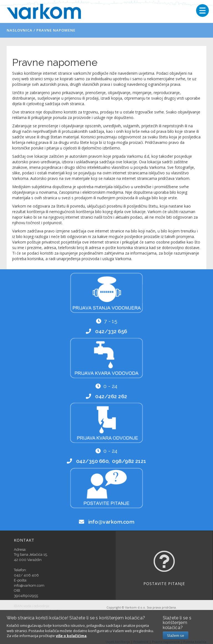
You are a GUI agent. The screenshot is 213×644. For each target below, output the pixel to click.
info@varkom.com (111, 522)
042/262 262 (111, 396)
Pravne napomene (56, 30)
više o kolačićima (71, 636)
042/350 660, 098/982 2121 (111, 461)
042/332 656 (111, 331)
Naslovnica (20, 30)
